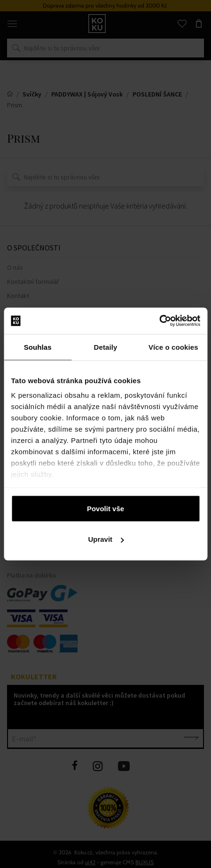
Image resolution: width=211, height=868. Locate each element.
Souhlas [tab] (38, 347)
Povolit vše (105, 508)
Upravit (106, 539)
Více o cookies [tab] (173, 347)
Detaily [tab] (106, 347)
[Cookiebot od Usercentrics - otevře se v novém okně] (159, 321)
